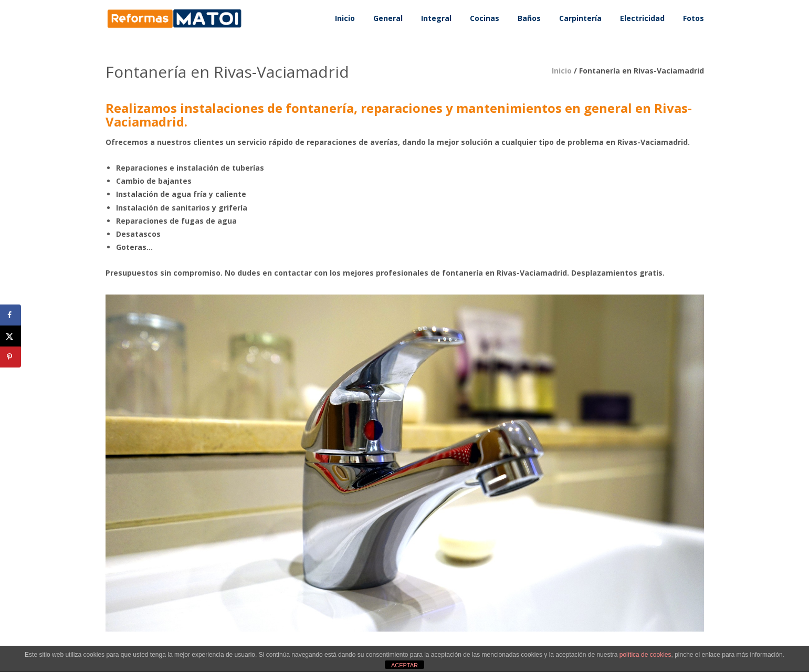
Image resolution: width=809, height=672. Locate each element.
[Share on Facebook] (10, 315)
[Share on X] (10, 336)
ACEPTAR (405, 665)
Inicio (562, 71)
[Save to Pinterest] (10, 357)
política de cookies (645, 655)
